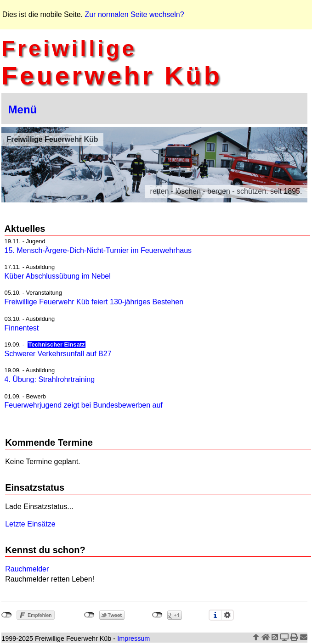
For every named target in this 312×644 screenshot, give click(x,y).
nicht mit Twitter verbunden (89, 615)
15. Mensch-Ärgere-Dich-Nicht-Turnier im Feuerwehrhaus (98, 250)
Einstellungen (227, 615)
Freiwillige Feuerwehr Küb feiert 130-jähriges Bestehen (94, 302)
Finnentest (22, 328)
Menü (23, 109)
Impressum (133, 638)
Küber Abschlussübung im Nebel (58, 276)
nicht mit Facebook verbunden (7, 615)
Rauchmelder (27, 569)
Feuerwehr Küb (112, 63)
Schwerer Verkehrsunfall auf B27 (58, 354)
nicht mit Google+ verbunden (157, 615)
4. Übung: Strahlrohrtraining (50, 379)
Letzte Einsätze (30, 524)
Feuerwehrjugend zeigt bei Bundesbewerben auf (84, 405)
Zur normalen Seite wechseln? (134, 14)
